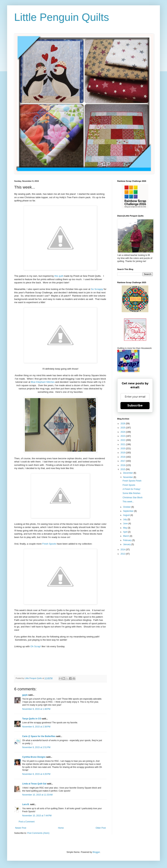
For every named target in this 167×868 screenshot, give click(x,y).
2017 (123, 461)
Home (61, 828)
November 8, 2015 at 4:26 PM (36, 774)
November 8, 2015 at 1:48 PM (36, 709)
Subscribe (135, 405)
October (127, 507)
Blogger (96, 852)
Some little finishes (131, 493)
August (127, 515)
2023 (123, 436)
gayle (25, 695)
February (128, 540)
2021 (123, 444)
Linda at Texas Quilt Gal (34, 784)
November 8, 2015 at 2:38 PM (36, 727)
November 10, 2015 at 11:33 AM (37, 795)
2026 (123, 424)
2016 (123, 465)
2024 (123, 432)
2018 (123, 457)
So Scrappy (97, 289)
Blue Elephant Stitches (43, 382)
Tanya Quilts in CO (32, 719)
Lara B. (26, 804)
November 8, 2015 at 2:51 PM (36, 747)
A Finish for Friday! (131, 489)
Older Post (101, 828)
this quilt (59, 276)
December (128, 473)
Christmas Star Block (133, 498)
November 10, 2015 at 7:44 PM (37, 816)
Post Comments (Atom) (38, 833)
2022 (123, 440)
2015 (123, 469)
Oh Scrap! (36, 646)
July (125, 519)
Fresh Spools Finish (132, 481)
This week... (128, 502)
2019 (123, 453)
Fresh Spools (49, 544)
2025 (123, 428)
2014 (123, 550)
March (126, 536)
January (127, 544)
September (129, 511)
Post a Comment (27, 822)
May (125, 528)
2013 (123, 554)
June (126, 524)
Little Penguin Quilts (62, 17)
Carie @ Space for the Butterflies (39, 736)
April (126, 532)
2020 (123, 449)
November (128, 477)
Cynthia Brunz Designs (34, 757)
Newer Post (21, 828)
